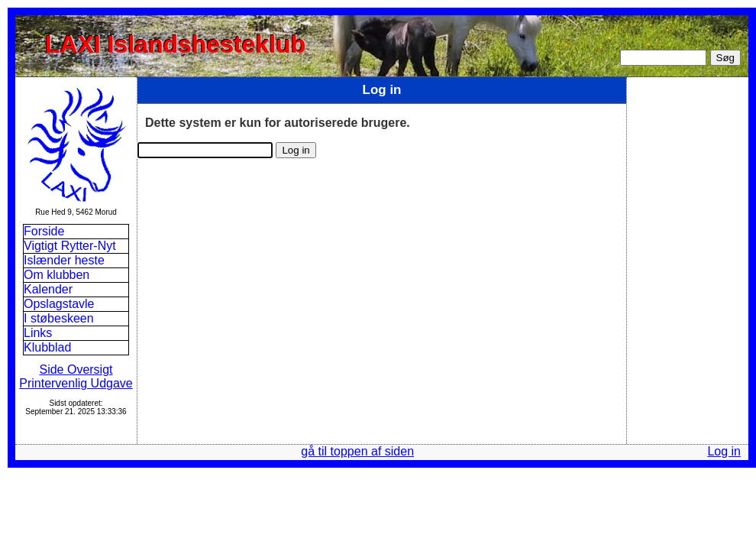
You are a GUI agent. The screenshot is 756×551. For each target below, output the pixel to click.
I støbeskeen (59, 318)
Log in (724, 451)
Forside (44, 231)
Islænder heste (64, 260)
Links (38, 333)
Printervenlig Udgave (76, 383)
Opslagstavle (59, 304)
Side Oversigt (76, 369)
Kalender (50, 289)
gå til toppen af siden (357, 451)
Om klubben (57, 275)
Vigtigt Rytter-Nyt (70, 246)
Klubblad (47, 347)
